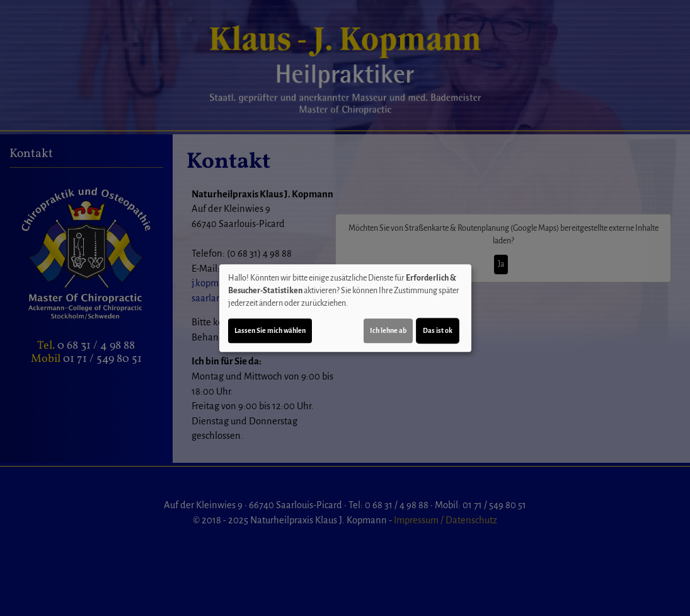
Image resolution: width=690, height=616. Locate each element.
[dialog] (345, 308)
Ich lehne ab (388, 330)
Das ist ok (438, 330)
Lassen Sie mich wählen (270, 330)
